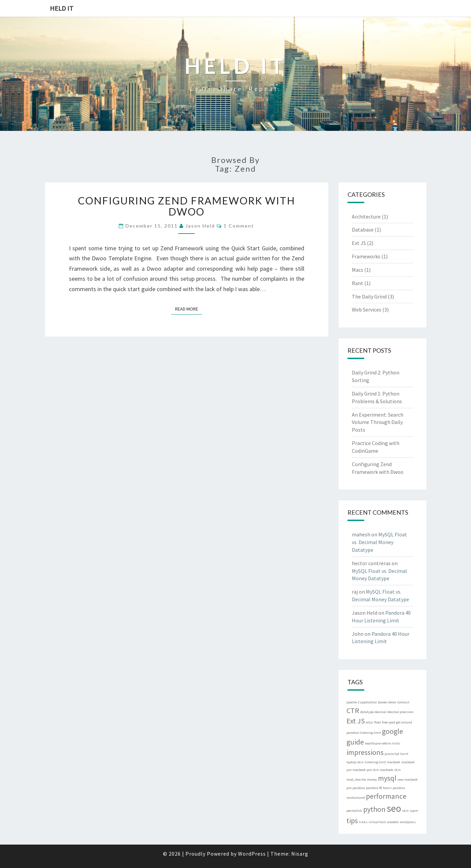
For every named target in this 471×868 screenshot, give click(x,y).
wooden (393, 822)
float (378, 722)
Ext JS (359, 243)
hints (396, 743)
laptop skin (355, 762)
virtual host (377, 822)
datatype (367, 712)
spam (414, 811)
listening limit (375, 762)
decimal (380, 712)
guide (355, 742)
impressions (365, 752)
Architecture (366, 216)
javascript (392, 754)
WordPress (252, 854)
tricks (363, 822)
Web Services (367, 310)
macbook (394, 762)
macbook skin (390, 770)
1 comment (239, 226)
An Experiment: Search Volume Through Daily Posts (378, 422)
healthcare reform (378, 743)
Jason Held (200, 226)
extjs (370, 722)
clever (392, 702)
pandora (359, 788)
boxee (382, 702)
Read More (189, 309)
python (374, 809)
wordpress (408, 822)
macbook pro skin (366, 770)
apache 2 (353, 702)
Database (363, 230)
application (369, 702)
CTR (353, 710)
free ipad (388, 722)
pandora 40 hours (379, 788)
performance (386, 796)
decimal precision (400, 712)
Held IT (62, 8)
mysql (387, 778)
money (372, 779)
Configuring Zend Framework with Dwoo (187, 206)
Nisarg (300, 854)
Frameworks (366, 256)
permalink (354, 811)
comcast (403, 702)
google (392, 731)
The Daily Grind (369, 296)
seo (394, 808)
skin (405, 811)
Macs (358, 270)
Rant (358, 283)
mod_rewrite (356, 779)
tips (352, 820)
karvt (404, 754)
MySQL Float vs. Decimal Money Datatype (379, 542)
